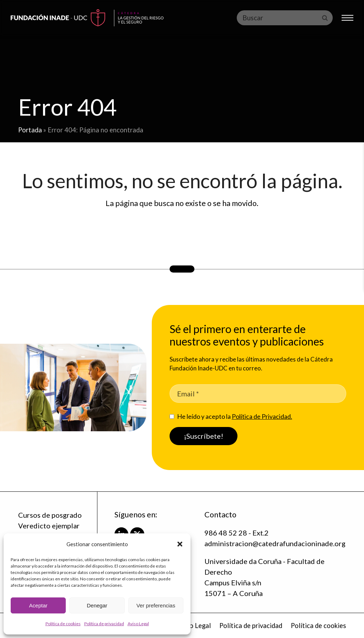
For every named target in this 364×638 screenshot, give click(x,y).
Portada (30, 130)
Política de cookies (63, 624)
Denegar (97, 605)
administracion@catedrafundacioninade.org (275, 543)
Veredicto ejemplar (49, 526)
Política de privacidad (104, 624)
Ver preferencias (156, 605)
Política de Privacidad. (262, 416)
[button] (180, 544)
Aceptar (38, 605)
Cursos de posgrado (50, 515)
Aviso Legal (138, 624)
